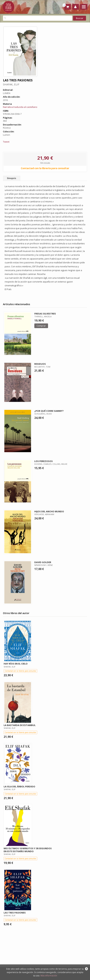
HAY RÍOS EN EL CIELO (16, 664)
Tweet (6, 142)
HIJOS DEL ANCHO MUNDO (49, 511)
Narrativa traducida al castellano (20, 107)
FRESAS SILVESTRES (45, 314)
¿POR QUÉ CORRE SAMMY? (49, 411)
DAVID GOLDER (43, 562)
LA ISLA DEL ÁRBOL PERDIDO (19, 786)
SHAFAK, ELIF (11, 84)
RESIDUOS (40, 364)
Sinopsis (12, 178)
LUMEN (7, 93)
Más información (49, 976)
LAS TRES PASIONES (15, 913)
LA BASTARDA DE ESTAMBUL (20, 725)
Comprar (41, 326)
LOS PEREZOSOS (44, 461)
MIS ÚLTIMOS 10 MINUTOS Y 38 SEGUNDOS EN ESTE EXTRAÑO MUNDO (28, 850)
